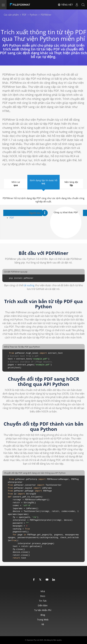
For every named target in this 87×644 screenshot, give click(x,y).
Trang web (43, 620)
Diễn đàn (43, 605)
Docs (43, 596)
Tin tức (43, 601)
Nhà (43, 591)
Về (43, 624)
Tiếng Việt (65, 5)
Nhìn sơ (16, 184)
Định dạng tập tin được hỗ (43, 182)
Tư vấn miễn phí (43, 610)
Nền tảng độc (71, 184)
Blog (43, 615)
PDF (12, 218)
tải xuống (29, 285)
